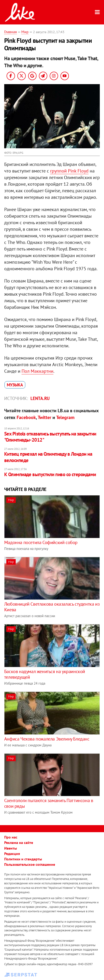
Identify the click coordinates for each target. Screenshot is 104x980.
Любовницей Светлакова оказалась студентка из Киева (52, 607)
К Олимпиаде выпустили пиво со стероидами (50, 474)
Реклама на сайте (19, 843)
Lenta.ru (40, 398)
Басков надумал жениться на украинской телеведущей (45, 674)
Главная (11, 32)
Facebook (26, 417)
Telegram (65, 417)
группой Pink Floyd (69, 171)
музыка (15, 385)
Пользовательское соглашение (30, 864)
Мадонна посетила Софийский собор (41, 542)
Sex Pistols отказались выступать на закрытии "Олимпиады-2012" (50, 437)
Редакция (12, 854)
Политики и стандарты (23, 859)
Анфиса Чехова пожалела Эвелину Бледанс (47, 739)
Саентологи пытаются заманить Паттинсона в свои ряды (49, 803)
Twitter (45, 417)
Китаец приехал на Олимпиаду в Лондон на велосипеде (48, 457)
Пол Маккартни (37, 371)
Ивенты (11, 848)
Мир (25, 32)
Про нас (11, 837)
